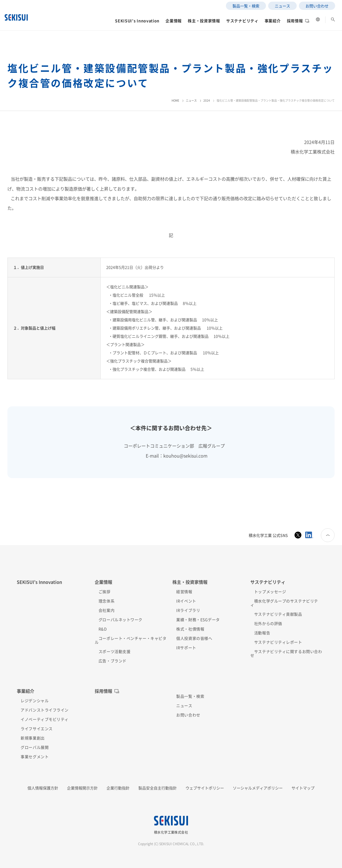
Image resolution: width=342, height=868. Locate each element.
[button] (105, 26)
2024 (207, 100)
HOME (175, 100)
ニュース (191, 100)
